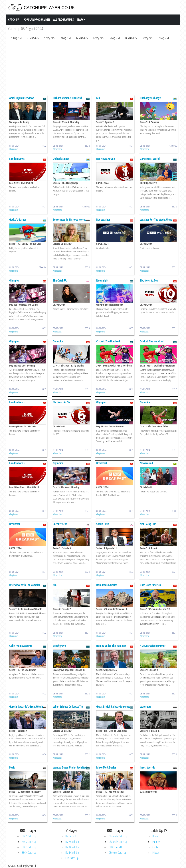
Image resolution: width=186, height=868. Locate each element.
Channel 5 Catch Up (118, 842)
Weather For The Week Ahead (156, 220)
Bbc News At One (106, 159)
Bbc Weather (103, 220)
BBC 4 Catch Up (29, 853)
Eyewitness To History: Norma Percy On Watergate (70, 221)
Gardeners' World (150, 159)
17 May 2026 (82, 38)
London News (17, 159)
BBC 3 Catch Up (29, 847)
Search (81, 20)
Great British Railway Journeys (113, 707)
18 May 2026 (65, 38)
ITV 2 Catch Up (72, 842)
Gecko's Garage (18, 220)
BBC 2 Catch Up (29, 842)
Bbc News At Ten (149, 280)
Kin (98, 98)
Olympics (14, 280)
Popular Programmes (37, 20)
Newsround (146, 463)
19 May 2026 (49, 38)
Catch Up (14, 20)
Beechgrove (59, 646)
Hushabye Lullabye (150, 98)
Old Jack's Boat (61, 159)
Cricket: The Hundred (108, 341)
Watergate (146, 707)
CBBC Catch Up (116, 847)
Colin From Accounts (21, 646)
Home (155, 836)
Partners (156, 842)
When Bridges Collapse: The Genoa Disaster (68, 708)
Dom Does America (107, 585)
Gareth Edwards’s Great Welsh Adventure (26, 708)
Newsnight (102, 280)
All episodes (14, 149)
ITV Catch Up (71, 836)
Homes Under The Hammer (111, 646)
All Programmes (63, 20)
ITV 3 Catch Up (72, 847)
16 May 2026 (98, 38)
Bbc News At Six (62, 402)
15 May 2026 (114, 38)
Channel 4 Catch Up (118, 836)
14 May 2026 (131, 38)
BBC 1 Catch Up (29, 836)
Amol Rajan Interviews (22, 98)
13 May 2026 (147, 38)
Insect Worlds (147, 767)
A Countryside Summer (153, 646)
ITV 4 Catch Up (72, 853)
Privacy (156, 853)
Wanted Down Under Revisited (70, 767)
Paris (12, 767)
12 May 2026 (163, 38)
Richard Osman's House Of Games (67, 100)
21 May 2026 (16, 38)
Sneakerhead (60, 524)
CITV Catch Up (72, 858)
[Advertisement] (93, 68)
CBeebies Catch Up (118, 853)
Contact (156, 847)
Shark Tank (103, 524)
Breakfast (102, 463)
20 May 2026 (33, 38)
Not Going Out (148, 524)
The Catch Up (60, 280)
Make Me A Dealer (106, 767)
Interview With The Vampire (25, 585)
